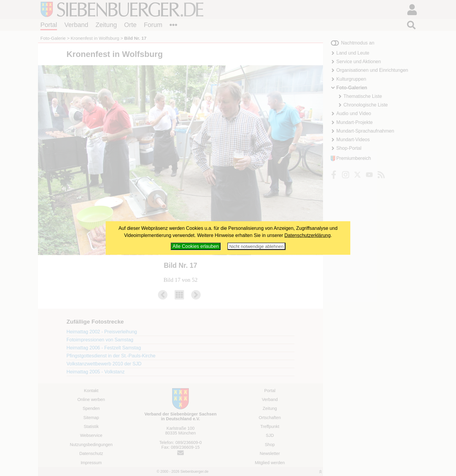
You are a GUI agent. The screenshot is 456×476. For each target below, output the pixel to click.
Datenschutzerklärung (308, 235)
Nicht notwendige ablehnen (256, 246)
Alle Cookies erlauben (196, 246)
